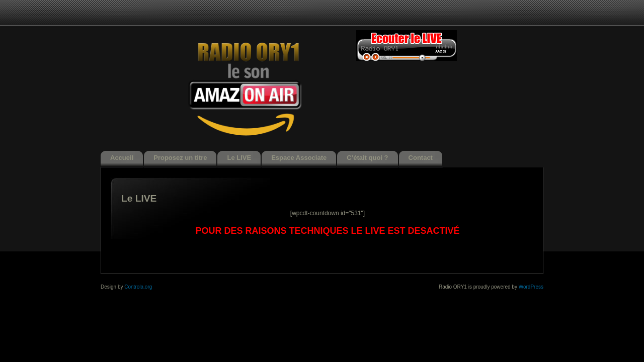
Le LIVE (239, 158)
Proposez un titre (180, 158)
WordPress (531, 287)
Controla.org (138, 287)
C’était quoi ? (367, 158)
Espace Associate (299, 158)
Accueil (122, 158)
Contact (421, 158)
